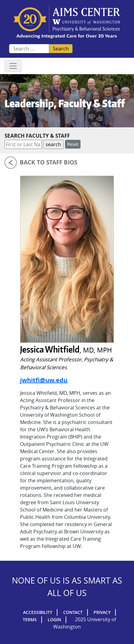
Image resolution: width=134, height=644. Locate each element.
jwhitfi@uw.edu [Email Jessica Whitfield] (44, 380)
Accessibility (38, 612)
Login (54, 620)
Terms (30, 620)
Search (61, 49)
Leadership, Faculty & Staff (65, 103)
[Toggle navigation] (13, 66)
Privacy (102, 612)
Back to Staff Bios (48, 162)
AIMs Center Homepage (67, 23)
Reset (73, 144)
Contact (73, 612)
